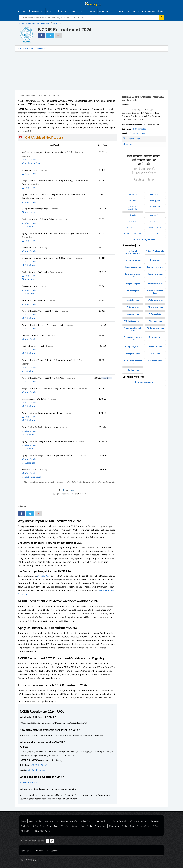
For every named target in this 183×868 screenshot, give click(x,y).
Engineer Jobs (128, 826)
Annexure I (30, 279)
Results (42, 49)
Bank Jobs (25, 826)
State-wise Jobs (51, 821)
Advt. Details (30, 160)
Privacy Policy (42, 851)
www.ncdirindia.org (29, 783)
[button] (67, 138)
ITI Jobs (155, 826)
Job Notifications (27, 49)
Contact (54, 851)
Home (24, 821)
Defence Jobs (38, 826)
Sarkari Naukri (35, 821)
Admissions (154, 821)
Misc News (114, 826)
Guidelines (30, 227)
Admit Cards (86, 826)
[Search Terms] (92, 18)
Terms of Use (27, 851)
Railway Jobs (52, 826)
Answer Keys (101, 826)
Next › (73, 490)
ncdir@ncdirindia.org (37, 770)
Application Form (33, 163)
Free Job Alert (44, 576)
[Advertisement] (91, 71)
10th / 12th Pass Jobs (44, 831)
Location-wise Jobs (69, 821)
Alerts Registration (138, 821)
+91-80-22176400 (39, 765)
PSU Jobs (65, 826)
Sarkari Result (86, 821)
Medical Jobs (26, 831)
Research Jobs (143, 826)
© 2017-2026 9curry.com (32, 860)
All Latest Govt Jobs (119, 821)
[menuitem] (23, 11)
